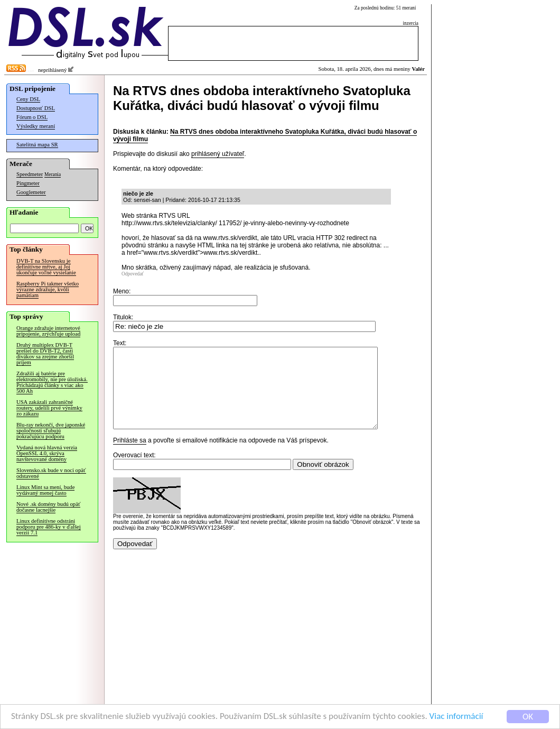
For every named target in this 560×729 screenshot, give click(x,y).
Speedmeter (30, 174)
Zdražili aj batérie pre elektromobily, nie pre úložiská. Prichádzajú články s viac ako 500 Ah (52, 382)
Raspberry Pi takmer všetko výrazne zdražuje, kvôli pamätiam (48, 289)
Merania (53, 174)
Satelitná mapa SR (37, 145)
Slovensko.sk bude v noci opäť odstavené (51, 473)
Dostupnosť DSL (36, 108)
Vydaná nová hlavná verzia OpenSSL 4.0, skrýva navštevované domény (47, 453)
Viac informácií (456, 717)
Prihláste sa (130, 456)
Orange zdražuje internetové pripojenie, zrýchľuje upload (48, 331)
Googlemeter (31, 192)
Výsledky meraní (36, 126)
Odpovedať (133, 274)
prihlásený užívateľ (218, 154)
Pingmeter (28, 183)
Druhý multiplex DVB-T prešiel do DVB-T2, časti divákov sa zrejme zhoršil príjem (45, 354)
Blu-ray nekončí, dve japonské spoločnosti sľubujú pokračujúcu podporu (51, 431)
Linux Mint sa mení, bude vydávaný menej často (45, 490)
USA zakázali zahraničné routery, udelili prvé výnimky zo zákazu (49, 408)
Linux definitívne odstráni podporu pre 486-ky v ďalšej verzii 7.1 (49, 527)
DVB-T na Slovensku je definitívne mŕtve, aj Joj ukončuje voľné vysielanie (46, 267)
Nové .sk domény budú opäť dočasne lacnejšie (48, 507)
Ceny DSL (28, 99)
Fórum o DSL (32, 117)
